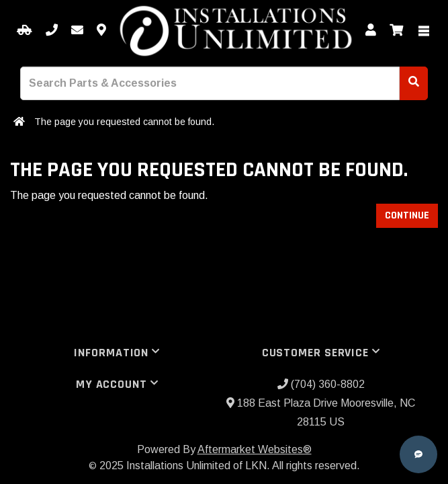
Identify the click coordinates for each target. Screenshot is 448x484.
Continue (407, 215)
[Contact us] (101, 31)
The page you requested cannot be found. (124, 122)
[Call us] (52, 31)
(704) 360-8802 (321, 384)
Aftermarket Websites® (255, 449)
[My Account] (371, 31)
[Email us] (77, 31)
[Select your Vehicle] (25, 31)
